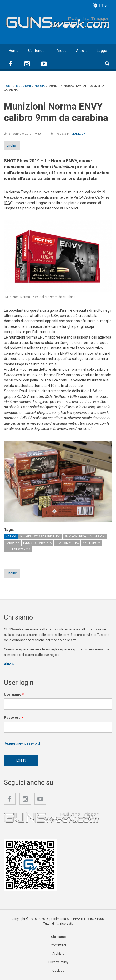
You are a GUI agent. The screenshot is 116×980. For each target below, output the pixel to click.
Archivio (58, 954)
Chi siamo (58, 937)
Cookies (58, 971)
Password (13, 718)
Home (14, 51)
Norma (11, 537)
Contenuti (36, 51)
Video (62, 51)
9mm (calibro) (75, 537)
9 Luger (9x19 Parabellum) (40, 537)
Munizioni (79, 134)
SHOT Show (91, 543)
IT (100, 6)
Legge (102, 51)
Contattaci (58, 945)
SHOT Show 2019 (18, 549)
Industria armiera (37, 543)
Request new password (22, 743)
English (12, 145)
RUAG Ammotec (67, 543)
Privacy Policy (58, 962)
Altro (80, 51)
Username (14, 694)
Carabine (12, 543)
